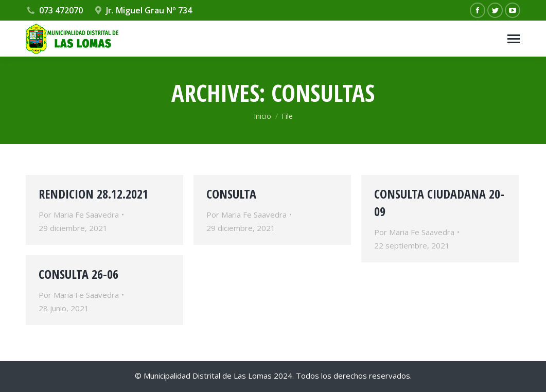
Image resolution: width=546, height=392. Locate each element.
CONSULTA (231, 194)
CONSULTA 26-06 (78, 274)
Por (79, 215)
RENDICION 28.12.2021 (93, 194)
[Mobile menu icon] (514, 39)
